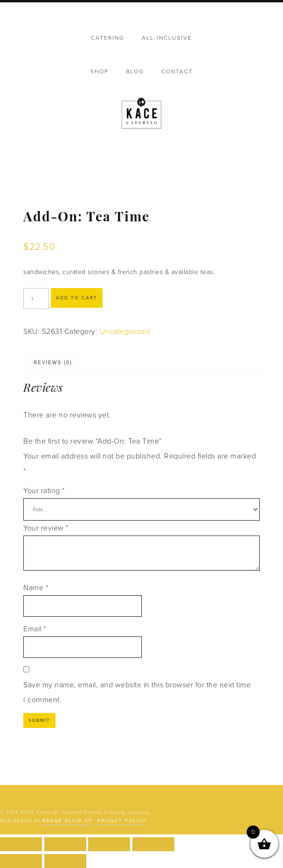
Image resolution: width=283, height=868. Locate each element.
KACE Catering (141, 114)
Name (36, 588)
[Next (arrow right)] (65, 861)
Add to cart (77, 298)
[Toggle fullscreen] (65, 844)
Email (35, 629)
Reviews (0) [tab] (53, 363)
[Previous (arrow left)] (21, 861)
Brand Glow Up (67, 821)
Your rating (44, 491)
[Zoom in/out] (21, 844)
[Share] (109, 844)
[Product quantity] (36, 299)
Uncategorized (125, 332)
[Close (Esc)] (153, 844)
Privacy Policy (122, 821)
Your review (46, 528)
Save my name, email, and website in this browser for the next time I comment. (137, 692)
